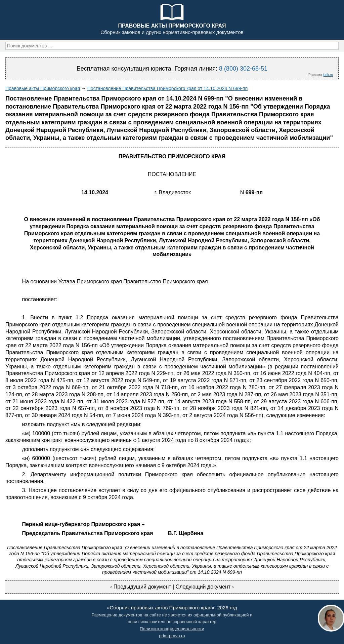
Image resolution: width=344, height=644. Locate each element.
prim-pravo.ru (172, 636)
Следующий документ (203, 587)
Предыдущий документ (142, 587)
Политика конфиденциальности (172, 629)
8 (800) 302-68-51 (243, 69)
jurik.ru (328, 75)
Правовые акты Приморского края (43, 88)
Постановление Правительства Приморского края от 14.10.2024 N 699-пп (168, 88)
